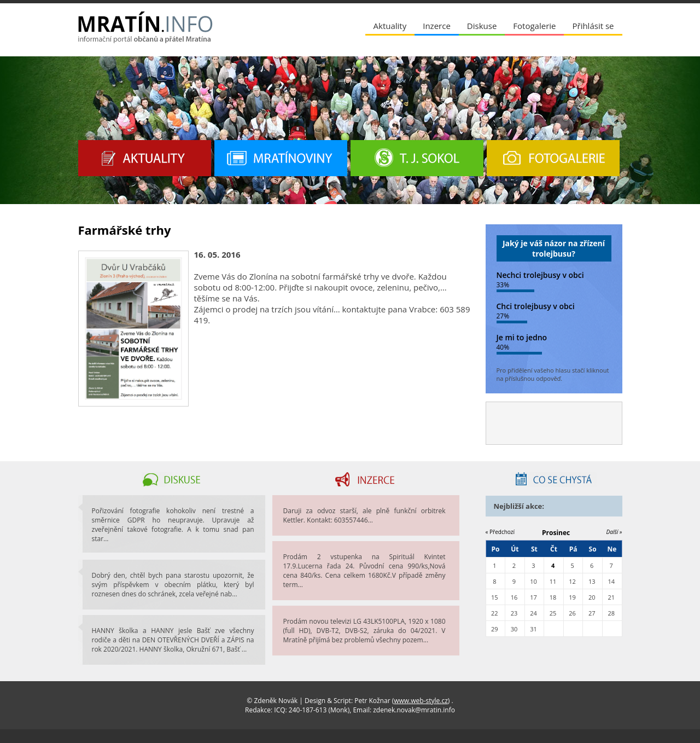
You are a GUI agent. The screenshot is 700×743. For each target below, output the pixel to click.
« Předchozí (500, 532)
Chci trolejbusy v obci (536, 306)
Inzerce (437, 26)
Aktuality (390, 26)
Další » (614, 532)
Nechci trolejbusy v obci (540, 275)
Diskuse (482, 26)
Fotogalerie (534, 26)
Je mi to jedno (522, 337)
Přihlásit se (593, 26)
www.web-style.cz (421, 701)
